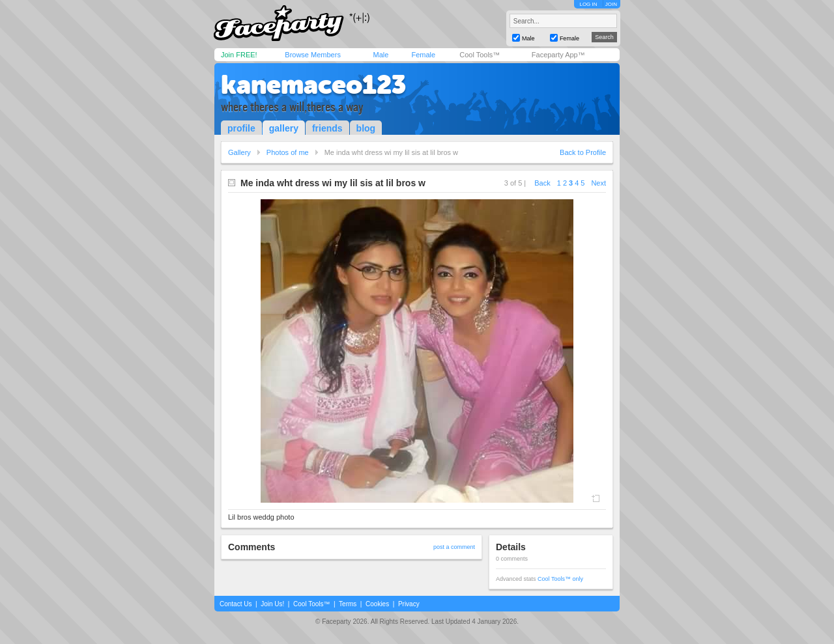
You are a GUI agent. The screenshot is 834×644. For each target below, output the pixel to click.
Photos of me (288, 152)
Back (542, 183)
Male (381, 55)
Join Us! (272, 604)
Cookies (377, 604)
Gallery (239, 152)
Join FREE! (239, 55)
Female (423, 55)
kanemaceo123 (313, 85)
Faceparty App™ (558, 55)
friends (327, 128)
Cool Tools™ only (560, 579)
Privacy (409, 604)
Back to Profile (583, 152)
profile (241, 128)
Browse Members (313, 55)
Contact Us (236, 604)
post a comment (454, 547)
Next (598, 183)
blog (366, 128)
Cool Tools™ (480, 55)
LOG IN (588, 4)
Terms (348, 604)
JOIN (611, 4)
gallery (284, 128)
